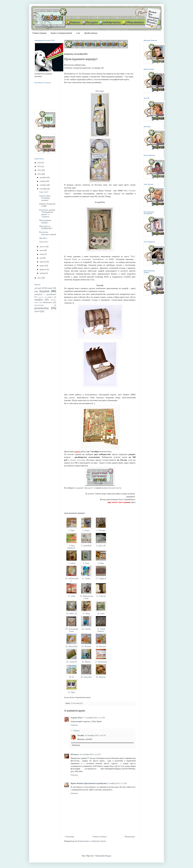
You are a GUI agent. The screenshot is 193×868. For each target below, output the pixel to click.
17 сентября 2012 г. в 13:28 (94, 718)
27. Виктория (101, 662)
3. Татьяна (101, 530)
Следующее (70, 837)
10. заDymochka (71, 580)
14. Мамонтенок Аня (86, 597)
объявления (47, 302)
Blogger (108, 856)
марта (42, 266)
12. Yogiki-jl (101, 578)
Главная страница (39, 33)
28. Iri (71, 677)
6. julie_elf (101, 546)
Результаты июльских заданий (48, 233)
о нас (78, 33)
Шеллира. (100, 91)
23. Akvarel (86, 646)
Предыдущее (130, 837)
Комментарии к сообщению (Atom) (92, 841)
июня (42, 254)
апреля (43, 262)
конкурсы (41, 297)
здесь (133, 502)
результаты (42, 308)
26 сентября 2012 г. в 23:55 (90, 754)
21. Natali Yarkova (101, 630)
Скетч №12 (44, 242)
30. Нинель (101, 677)
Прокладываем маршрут (45, 221)
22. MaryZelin (71, 646)
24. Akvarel (101, 646)
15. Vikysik (101, 596)
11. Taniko (86, 578)
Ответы (76, 731)
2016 (40, 163)
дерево (72, 397)
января (43, 273)
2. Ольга (86, 530)
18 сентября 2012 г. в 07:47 (95, 735)
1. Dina (71, 530)
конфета (50, 297)
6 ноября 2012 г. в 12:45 (118, 783)
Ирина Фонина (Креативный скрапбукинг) (89, 783)
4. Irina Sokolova (72, 547)
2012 (40, 174)
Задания (44, 291)
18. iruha (101, 614)
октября (43, 185)
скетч (37, 311)
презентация (39, 305)
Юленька (75, 754)
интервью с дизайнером (45, 294)
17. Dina (86, 614)
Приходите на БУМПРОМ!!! (46, 227)
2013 (40, 170)
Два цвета (43, 238)
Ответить (74, 725)
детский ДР (39, 288)
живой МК (52, 288)
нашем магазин (77, 460)
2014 (40, 166)
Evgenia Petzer (77, 718)
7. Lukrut (71, 563)
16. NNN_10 (71, 614)
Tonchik (100, 285)
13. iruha (71, 596)
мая (41, 258)
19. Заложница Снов (71, 630)
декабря (43, 177)
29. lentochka (86, 677)
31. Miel (72, 692)
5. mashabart (86, 546)
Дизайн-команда (91, 33)
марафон (39, 300)
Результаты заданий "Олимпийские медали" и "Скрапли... (47, 213)
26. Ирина (86, 662)
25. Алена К (72, 662)
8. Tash (86, 563)
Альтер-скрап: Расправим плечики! (45, 198)
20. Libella (86, 629)
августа (43, 247)
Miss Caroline (130, 191)
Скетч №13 (44, 192)
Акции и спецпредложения (61, 33)
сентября (43, 189)
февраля (43, 269)
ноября (43, 181)
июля (42, 250)
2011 (40, 278)
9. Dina (101, 563)
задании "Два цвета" (85, 488)
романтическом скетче (112, 488)
